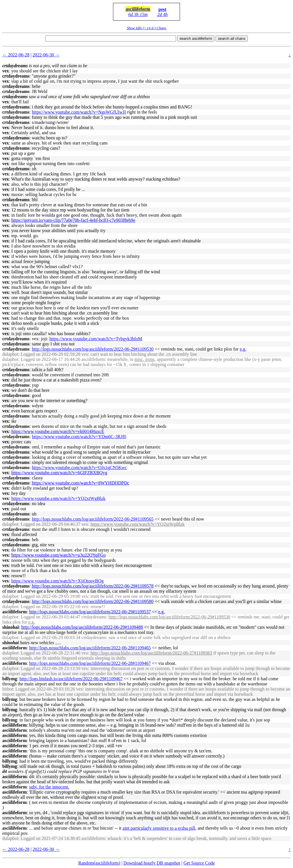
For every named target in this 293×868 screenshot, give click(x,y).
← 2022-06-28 (16, 55)
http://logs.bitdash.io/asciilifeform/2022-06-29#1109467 (71, 679)
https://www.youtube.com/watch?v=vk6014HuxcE (58, 431)
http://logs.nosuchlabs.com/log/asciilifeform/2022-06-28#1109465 (90, 648)
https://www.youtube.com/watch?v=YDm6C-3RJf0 (79, 437)
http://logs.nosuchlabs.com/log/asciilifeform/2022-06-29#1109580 (93, 601)
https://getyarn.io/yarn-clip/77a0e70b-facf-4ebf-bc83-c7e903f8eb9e (73, 220)
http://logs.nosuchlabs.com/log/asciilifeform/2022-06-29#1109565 (93, 519)
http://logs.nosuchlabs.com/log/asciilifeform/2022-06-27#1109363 (151, 653)
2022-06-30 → (46, 55)
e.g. (243, 349)
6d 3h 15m (138, 14)
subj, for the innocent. (49, 787)
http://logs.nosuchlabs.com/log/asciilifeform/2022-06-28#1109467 (90, 663)
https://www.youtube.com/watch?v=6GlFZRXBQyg (59, 473)
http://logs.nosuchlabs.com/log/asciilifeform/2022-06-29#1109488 (82, 627)
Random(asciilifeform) (99, 863)
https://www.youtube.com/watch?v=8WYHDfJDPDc (80, 483)
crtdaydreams (16, 76)
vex (6, 71)
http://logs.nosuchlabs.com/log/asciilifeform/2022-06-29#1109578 (93, 586)
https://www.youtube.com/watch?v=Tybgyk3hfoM (96, 339)
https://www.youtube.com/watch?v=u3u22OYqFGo (59, 555)
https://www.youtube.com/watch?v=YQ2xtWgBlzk (59, 498)
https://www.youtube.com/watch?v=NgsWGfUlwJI (79, 112)
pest (163, 9)
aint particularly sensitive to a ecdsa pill (159, 828)
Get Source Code (199, 863)
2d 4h (163, 14)
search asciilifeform (196, 38)
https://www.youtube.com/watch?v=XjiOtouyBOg (58, 581)
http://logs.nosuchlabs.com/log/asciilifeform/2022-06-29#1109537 (90, 612)
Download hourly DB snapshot (152, 863)
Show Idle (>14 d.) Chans (146, 28)
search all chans (231, 38)
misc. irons (144, 359)
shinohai (11, 627)
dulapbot (10, 354)
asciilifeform (138, 9)
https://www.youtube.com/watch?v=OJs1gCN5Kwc (79, 467)
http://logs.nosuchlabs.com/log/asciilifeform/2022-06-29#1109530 (93, 349)
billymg (10, 679)
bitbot (8, 689)
